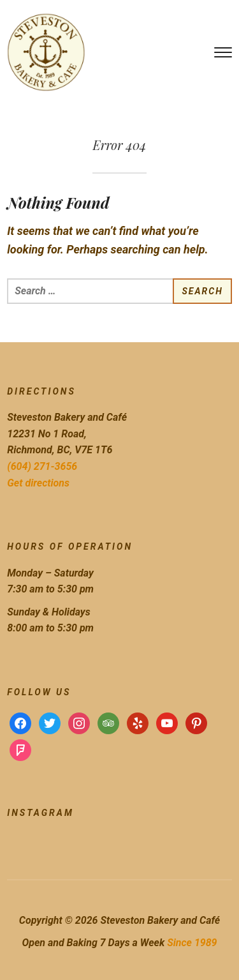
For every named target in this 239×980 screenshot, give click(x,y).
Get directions (38, 483)
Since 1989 (192, 943)
